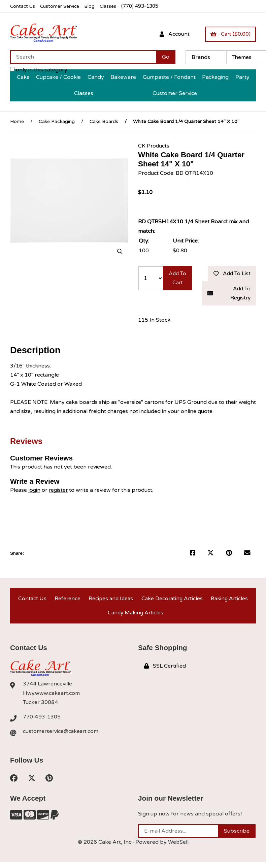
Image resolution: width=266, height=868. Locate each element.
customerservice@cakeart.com (62, 737)
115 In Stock (154, 322)
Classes (112, 6)
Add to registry (229, 295)
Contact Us (23, 6)
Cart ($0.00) (230, 34)
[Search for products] (83, 57)
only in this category (39, 70)
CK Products (154, 146)
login (35, 492)
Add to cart (178, 283)
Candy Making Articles (136, 617)
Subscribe (237, 837)
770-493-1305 (42, 722)
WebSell (178, 848)
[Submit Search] (166, 57)
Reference (66, 601)
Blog (93, 6)
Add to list (231, 274)
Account (172, 34)
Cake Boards (104, 121)
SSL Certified (165, 671)
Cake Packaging (57, 121)
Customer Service (62, 6)
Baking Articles (229, 601)
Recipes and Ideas (110, 601)
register (59, 492)
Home (17, 121)
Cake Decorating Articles (172, 601)
